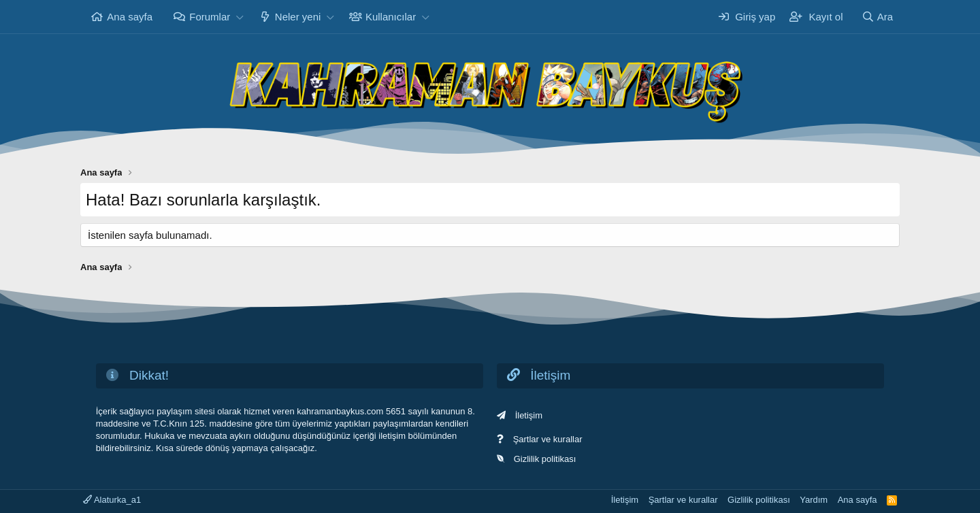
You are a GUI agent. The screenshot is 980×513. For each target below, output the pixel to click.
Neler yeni (298, 17)
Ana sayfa (130, 17)
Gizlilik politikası (545, 459)
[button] (240, 17)
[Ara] (877, 17)
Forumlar (210, 17)
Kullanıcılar (391, 17)
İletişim (529, 415)
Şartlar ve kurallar (548, 439)
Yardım (814, 500)
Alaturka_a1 (112, 500)
